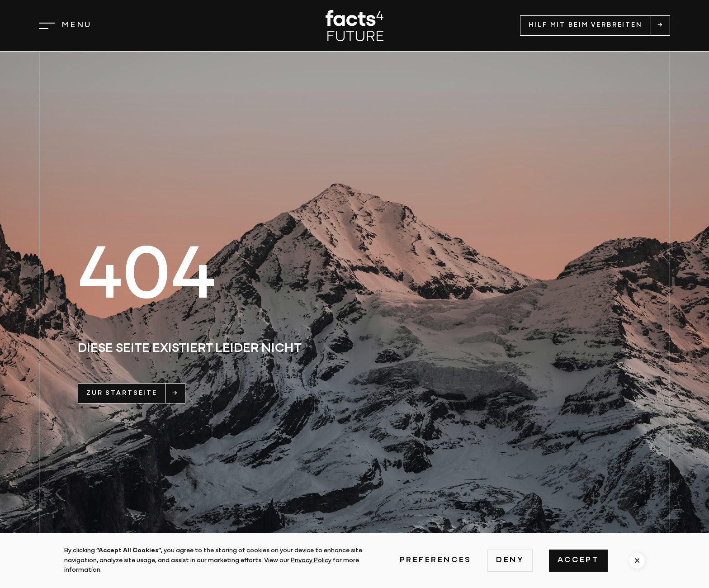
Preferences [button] (436, 560)
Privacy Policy (311, 561)
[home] (354, 26)
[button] (65, 26)
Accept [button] (578, 560)
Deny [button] (510, 560)
